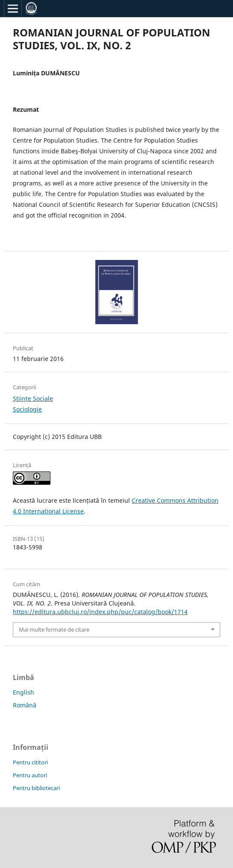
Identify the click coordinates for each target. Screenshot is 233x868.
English (24, 692)
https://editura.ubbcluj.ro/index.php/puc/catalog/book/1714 (100, 612)
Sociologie (27, 409)
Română (25, 705)
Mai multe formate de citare (54, 629)
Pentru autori (30, 775)
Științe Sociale (33, 398)
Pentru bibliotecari (36, 788)
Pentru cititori (30, 762)
